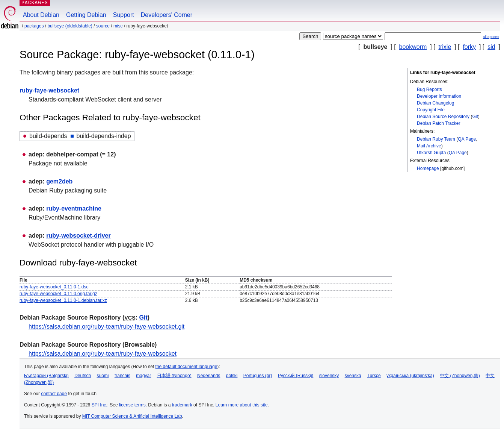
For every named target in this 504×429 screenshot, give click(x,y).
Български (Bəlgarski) (46, 376)
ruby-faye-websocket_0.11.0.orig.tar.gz (58, 294)
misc (118, 26)
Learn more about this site (242, 405)
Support (124, 15)
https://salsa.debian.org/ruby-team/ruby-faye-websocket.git (106, 327)
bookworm (413, 47)
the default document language (186, 367)
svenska (353, 376)
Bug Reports (429, 89)
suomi (103, 376)
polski (232, 376)
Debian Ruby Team (436, 139)
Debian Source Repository (443, 117)
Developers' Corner (167, 15)
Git (475, 117)
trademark (182, 405)
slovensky (329, 376)
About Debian (41, 15)
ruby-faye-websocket (49, 90)
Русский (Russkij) (296, 376)
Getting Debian (86, 15)
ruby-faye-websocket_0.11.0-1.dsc (54, 287)
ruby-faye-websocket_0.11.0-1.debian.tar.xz (63, 300)
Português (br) (258, 376)
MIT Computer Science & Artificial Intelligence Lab (132, 416)
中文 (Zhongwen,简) (460, 376)
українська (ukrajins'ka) (410, 376)
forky (469, 47)
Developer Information (439, 96)
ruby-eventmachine (74, 208)
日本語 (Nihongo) (174, 376)
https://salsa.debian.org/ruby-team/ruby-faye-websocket (103, 354)
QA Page (467, 139)
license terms (132, 405)
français (122, 376)
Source (103, 26)
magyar (143, 376)
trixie (445, 47)
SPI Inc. (100, 405)
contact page (54, 394)
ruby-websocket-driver (78, 236)
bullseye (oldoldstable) (70, 26)
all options (491, 37)
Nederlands (209, 376)
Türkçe (374, 376)
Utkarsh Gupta (431, 153)
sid (491, 47)
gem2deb (59, 181)
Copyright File (431, 110)
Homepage (428, 168)
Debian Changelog (435, 103)
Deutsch (83, 376)
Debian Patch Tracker (438, 123)
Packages (34, 26)
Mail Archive (429, 146)
